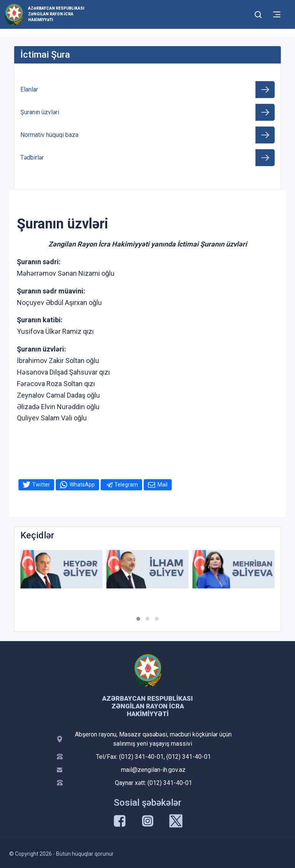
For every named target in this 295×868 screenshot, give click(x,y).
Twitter (41, 485)
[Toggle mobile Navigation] (277, 14)
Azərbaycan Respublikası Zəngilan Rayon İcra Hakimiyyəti (56, 14)
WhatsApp (82, 485)
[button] (138, 619)
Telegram (126, 485)
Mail (162, 485)
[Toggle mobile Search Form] (258, 13)
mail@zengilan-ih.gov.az (153, 770)
